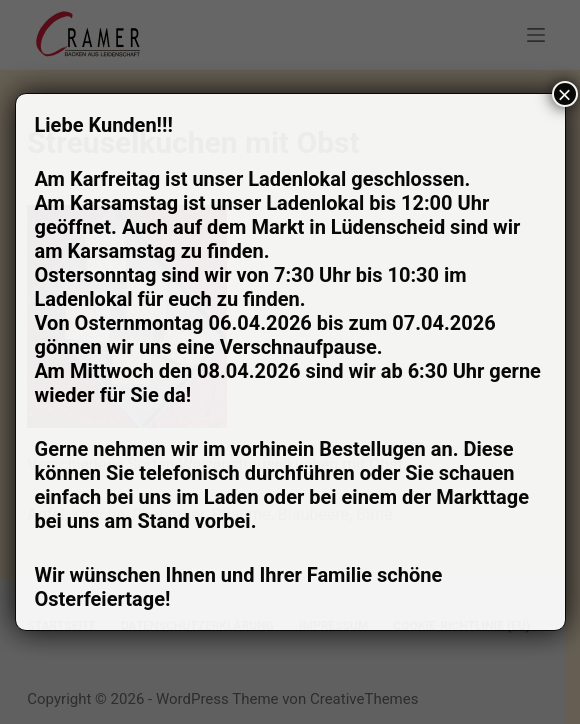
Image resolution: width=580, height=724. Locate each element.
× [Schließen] (564, 94)
